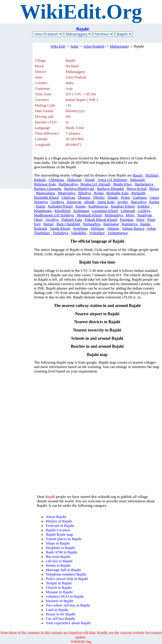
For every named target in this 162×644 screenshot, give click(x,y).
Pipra (140, 220)
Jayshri (122, 202)
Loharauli (128, 211)
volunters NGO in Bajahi (65, 596)
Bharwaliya (67, 193)
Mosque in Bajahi (59, 592)
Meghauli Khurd (89, 215)
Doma (125, 197)
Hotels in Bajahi (58, 565)
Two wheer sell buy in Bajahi (68, 605)
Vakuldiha (78, 233)
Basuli (138, 175)
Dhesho (99, 197)
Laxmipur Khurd (105, 211)
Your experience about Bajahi (68, 623)
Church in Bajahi (59, 588)
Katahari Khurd (123, 206)
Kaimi (41, 206)
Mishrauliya (114, 215)
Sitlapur (113, 228)
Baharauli (138, 180)
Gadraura (140, 197)
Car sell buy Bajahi (60, 619)
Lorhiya (144, 211)
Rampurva (130, 224)
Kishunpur (81, 211)
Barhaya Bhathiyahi (79, 189)
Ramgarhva (92, 224)
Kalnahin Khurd (60, 206)
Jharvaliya (139, 202)
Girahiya (57, 202)
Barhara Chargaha (48, 189)
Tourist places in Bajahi (64, 539)
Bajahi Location (58, 530)
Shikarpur (74, 180)
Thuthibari (42, 233)
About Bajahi (56, 517)
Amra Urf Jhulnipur (112, 180)
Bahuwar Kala (45, 184)
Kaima (154, 202)
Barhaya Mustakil (111, 189)
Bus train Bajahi (58, 557)
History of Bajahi (59, 521)
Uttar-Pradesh (94, 46)
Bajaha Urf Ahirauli (96, 184)
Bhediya (85, 193)
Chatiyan (68, 197)
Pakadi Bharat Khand (101, 220)
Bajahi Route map (59, 535)
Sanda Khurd (60, 228)
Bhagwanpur (46, 193)
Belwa (154, 189)
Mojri (130, 215)
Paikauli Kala (72, 220)
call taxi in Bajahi (59, 561)
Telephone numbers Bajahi (66, 574)
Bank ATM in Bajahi (61, 552)
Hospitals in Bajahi (60, 548)
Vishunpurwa (117, 233)
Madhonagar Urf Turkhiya (54, 215)
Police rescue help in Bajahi (67, 579)
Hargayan (74, 202)
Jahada (89, 202)
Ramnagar (111, 224)
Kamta (81, 206)
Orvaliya (52, 220)
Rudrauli (41, 228)
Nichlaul (152, 175)
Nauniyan (145, 215)
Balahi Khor (123, 184)
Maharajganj (119, 46)
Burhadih (138, 193)
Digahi (113, 197)
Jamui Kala (106, 202)
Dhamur (84, 197)
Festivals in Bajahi (60, 526)
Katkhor (143, 206)
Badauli (40, 180)
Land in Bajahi (57, 610)
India (74, 46)
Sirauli (90, 180)
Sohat (152, 228)
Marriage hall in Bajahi (63, 570)
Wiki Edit (58, 46)
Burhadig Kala (118, 193)
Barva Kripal (137, 189)
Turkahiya (60, 233)
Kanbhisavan (98, 206)
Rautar (145, 224)
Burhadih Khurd (46, 197)
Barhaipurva (144, 184)
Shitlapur (98, 228)
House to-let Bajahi (60, 614)
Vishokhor (97, 233)
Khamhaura (43, 211)
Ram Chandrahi (68, 224)
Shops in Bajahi (58, 543)
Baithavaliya (68, 184)
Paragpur (127, 220)
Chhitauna (57, 180)
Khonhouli (63, 211)
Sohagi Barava (133, 228)
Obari (38, 220)
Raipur (49, 224)
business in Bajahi (59, 601)
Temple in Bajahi (59, 583)
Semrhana (80, 228)
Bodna (99, 193)
